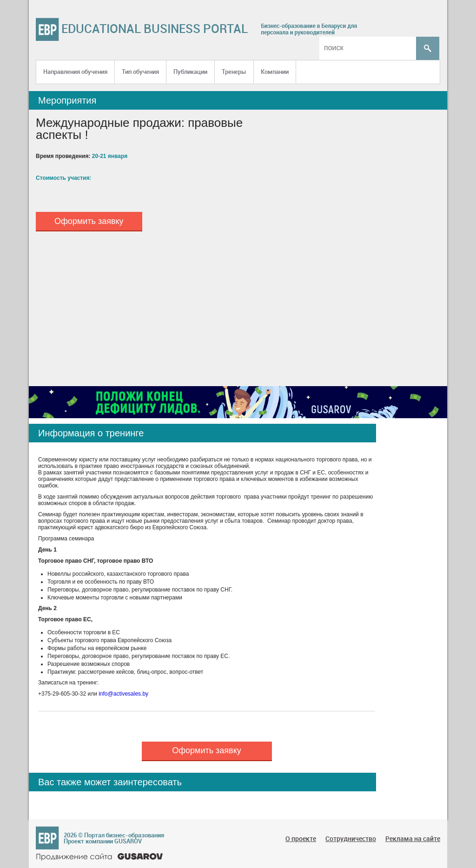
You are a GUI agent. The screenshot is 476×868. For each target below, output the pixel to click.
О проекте (301, 838)
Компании (275, 72)
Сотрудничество (351, 838)
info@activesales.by (123, 694)
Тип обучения (140, 72)
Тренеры (234, 72)
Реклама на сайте (413, 838)
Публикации (190, 72)
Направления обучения (75, 72)
